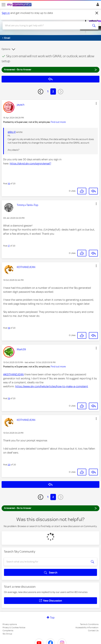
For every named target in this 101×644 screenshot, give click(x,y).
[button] (96, 103)
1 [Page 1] (48, 91)
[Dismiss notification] (97, 13)
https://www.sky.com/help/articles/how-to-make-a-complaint (52, 386)
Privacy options (10, 624)
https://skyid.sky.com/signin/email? (30, 164)
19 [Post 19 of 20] (9, 398)
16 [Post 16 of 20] (9, 184)
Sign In (97, 5)
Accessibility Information (87, 627)
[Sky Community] (20, 5)
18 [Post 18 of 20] (9, 328)
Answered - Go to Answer (50, 69)
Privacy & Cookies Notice (14, 627)
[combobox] (46, 26)
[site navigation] (4, 5)
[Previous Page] (41, 92)
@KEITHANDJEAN (13, 374)
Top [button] (52, 618)
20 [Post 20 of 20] (9, 465)
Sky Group (7, 634)
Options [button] (6, 49)
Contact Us (93, 631)
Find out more (58, 122)
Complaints (8, 631)
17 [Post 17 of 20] (9, 246)
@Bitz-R (12, 132)
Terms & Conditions (89, 624)
